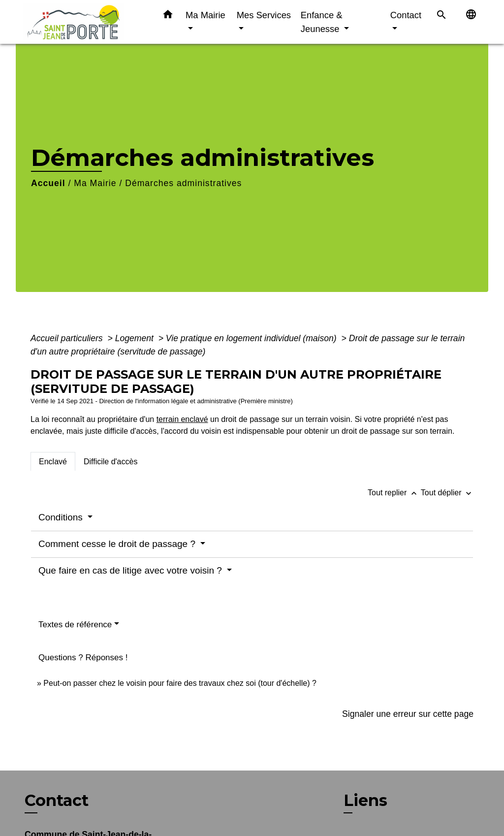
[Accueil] (85, 22)
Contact (57, 801)
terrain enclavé (182, 419)
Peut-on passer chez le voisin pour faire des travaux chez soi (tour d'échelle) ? (180, 683)
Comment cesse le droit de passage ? (118, 544)
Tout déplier (447, 493)
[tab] (53, 461)
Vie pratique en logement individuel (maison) (252, 338)
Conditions (62, 517)
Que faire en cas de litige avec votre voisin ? (131, 570)
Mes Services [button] (264, 15)
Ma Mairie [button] (205, 15)
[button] (168, 16)
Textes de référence (75, 625)
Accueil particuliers (68, 338)
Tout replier (394, 493)
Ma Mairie (95, 183)
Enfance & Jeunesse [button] (322, 22)
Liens (365, 800)
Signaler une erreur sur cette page (408, 714)
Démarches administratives (183, 183)
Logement (136, 338)
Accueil (48, 183)
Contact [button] (406, 15)
